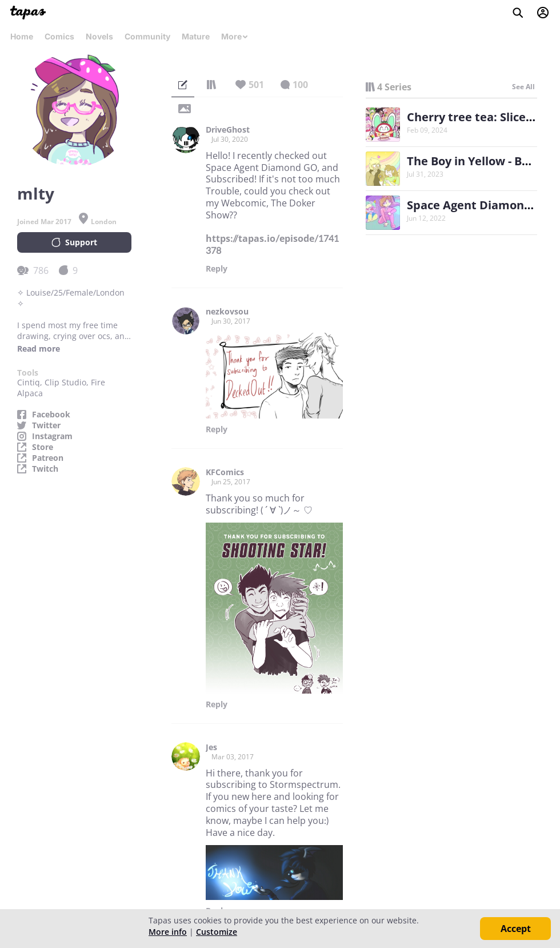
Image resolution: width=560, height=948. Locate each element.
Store (43, 447)
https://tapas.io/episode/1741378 (272, 244)
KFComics (225, 472)
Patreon (48, 458)
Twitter (46, 425)
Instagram (52, 436)
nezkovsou (227, 312)
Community (147, 36)
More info (168, 932)
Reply (217, 269)
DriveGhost (228, 130)
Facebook (51, 415)
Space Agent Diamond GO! (481, 205)
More (235, 36)
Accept (516, 929)
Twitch (45, 469)
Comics (59, 36)
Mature (196, 36)
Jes (211, 747)
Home (22, 36)
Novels (99, 36)
